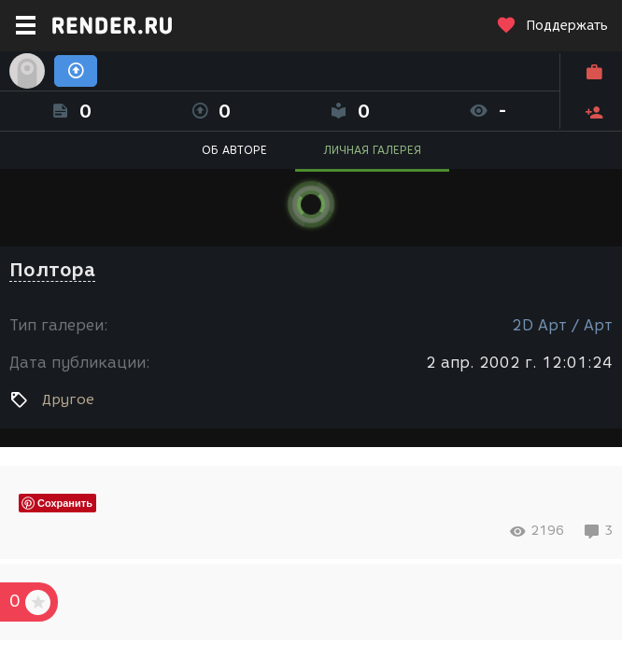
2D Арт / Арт (562, 325)
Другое (68, 399)
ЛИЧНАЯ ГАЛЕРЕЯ (372, 150)
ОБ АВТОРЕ (234, 150)
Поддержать (552, 26)
